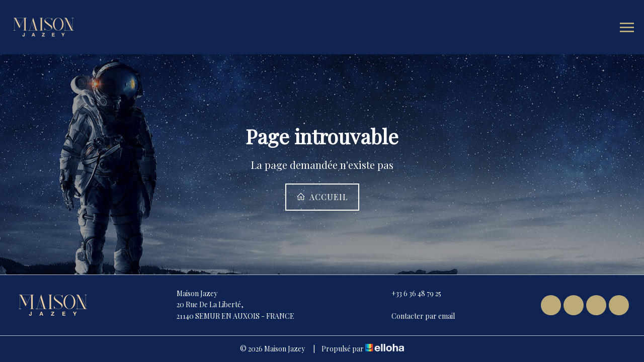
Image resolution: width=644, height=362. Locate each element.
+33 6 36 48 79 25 (411, 293)
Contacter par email (417, 316)
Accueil (322, 197)
